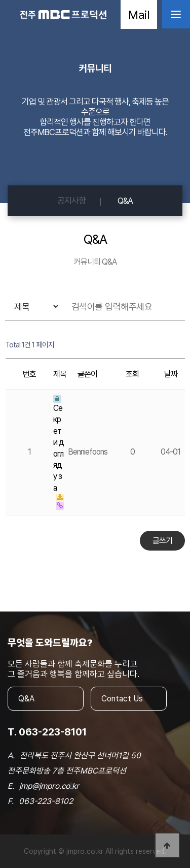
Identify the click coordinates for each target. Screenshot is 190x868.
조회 (132, 374)
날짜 (171, 374)
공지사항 (71, 201)
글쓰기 (162, 541)
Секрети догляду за (59, 444)
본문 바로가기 (0, 0)
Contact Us (122, 699)
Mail (139, 14)
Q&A (125, 201)
